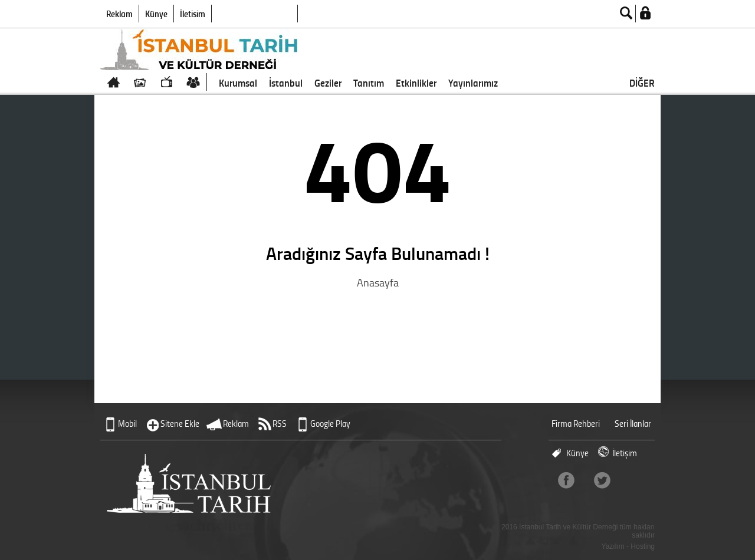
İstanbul (286, 83)
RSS (280, 424)
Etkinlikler (416, 83)
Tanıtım (369, 83)
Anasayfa (378, 282)
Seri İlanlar (633, 424)
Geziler (328, 83)
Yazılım (613, 546)
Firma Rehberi (576, 424)
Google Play (330, 424)
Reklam (119, 14)
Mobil (127, 424)
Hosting (643, 546)
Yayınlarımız (473, 83)
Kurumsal (238, 83)
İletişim (193, 14)
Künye (156, 14)
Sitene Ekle (180, 424)
